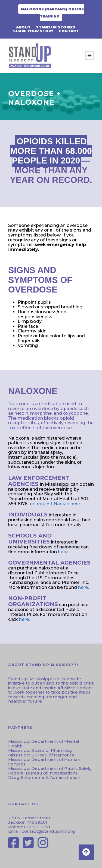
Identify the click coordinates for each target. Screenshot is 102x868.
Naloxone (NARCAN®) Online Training (52, 13)
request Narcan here (58, 504)
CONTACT (69, 31)
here (63, 552)
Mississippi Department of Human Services (44, 762)
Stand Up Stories (56, 27)
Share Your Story (33, 31)
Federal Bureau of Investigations (43, 773)
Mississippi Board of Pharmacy (40, 750)
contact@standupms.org (48, 831)
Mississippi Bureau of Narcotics (41, 755)
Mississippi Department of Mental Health (44, 744)
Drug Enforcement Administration (44, 777)
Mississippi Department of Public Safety (50, 768)
